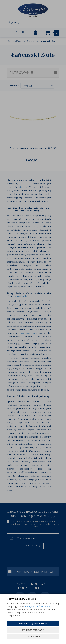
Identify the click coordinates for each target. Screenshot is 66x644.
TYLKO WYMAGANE (33, 630)
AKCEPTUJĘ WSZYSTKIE (33, 623)
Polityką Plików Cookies (38, 607)
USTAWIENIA (33, 637)
